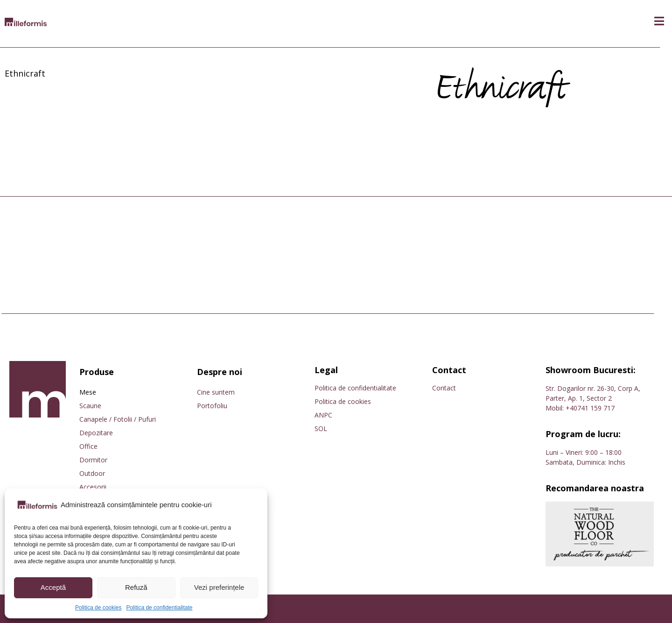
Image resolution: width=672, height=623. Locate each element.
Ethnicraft (25, 73)
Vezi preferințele (219, 587)
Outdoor (92, 473)
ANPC (323, 415)
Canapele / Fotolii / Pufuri (118, 419)
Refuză (136, 587)
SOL (321, 428)
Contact (444, 388)
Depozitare (96, 433)
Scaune (90, 406)
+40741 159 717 (590, 408)
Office (88, 446)
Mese (88, 392)
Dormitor (93, 460)
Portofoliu (212, 406)
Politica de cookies (98, 608)
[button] (659, 21)
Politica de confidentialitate (159, 608)
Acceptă (53, 587)
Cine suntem (216, 392)
